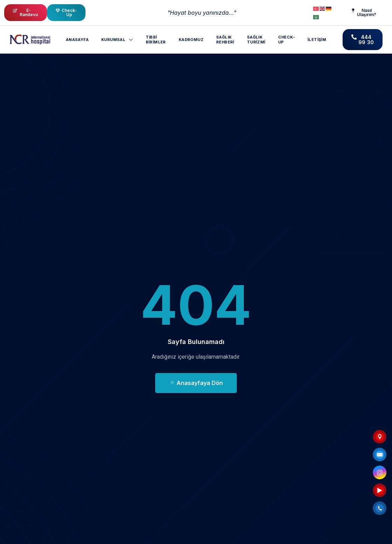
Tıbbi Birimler (156, 40)
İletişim (317, 40)
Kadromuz (191, 40)
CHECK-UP (287, 40)
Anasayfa (77, 40)
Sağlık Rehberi (225, 40)
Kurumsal (117, 40)
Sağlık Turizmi (256, 40)
